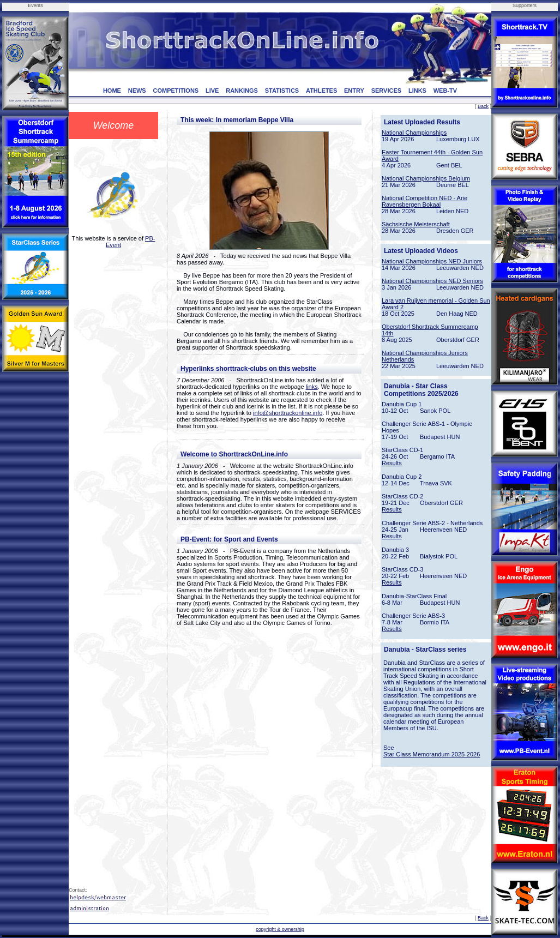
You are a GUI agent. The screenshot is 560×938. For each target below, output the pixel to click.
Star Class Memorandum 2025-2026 (432, 754)
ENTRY (354, 91)
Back (483, 106)
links (312, 387)
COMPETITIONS (176, 91)
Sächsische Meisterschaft (416, 224)
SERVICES (386, 91)
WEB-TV (445, 91)
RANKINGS (242, 91)
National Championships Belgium (426, 178)
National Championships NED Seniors (432, 281)
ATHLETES (321, 91)
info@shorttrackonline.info (288, 413)
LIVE (212, 91)
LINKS (417, 91)
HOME (112, 91)
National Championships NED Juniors (432, 261)
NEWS (137, 91)
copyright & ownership (280, 929)
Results (392, 463)
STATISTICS (282, 91)
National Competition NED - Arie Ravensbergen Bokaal (424, 201)
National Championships (414, 133)
